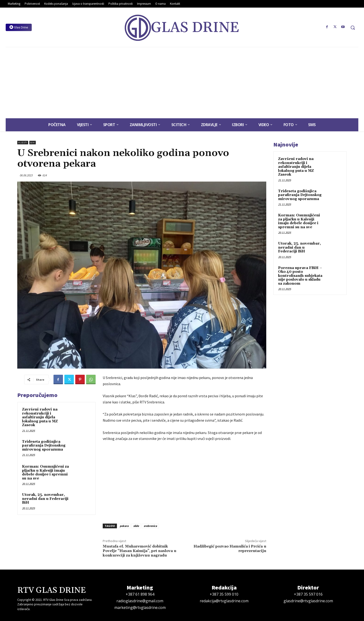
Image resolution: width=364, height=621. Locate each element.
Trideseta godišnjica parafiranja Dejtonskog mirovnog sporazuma (44, 446)
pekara (124, 526)
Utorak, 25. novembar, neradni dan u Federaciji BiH (45, 499)
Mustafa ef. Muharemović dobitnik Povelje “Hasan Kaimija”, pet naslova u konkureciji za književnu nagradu (140, 551)
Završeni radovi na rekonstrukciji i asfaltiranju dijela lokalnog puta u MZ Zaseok (40, 417)
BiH (33, 143)
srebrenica (150, 526)
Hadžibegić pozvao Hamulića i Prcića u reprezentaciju (230, 549)
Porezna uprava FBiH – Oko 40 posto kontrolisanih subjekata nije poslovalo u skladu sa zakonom (300, 276)
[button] (353, 27)
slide (136, 526)
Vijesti (23, 143)
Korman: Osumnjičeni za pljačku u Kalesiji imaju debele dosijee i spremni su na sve (45, 473)
